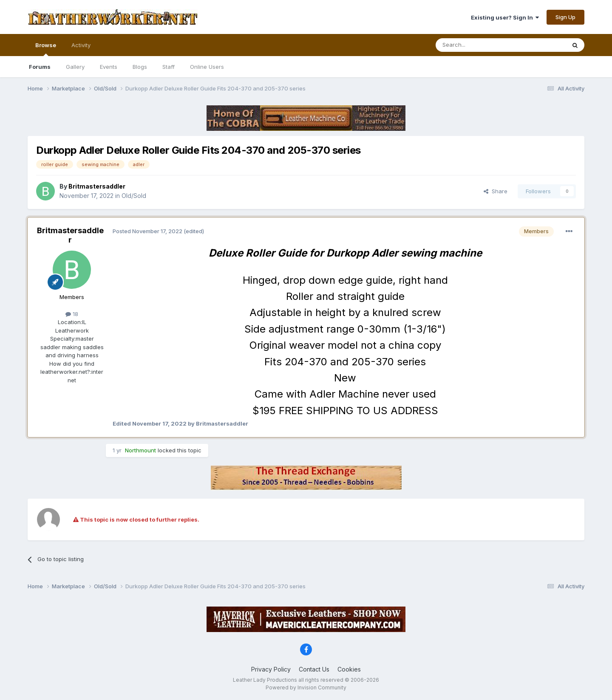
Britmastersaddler (70, 235)
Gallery (75, 67)
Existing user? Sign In (505, 17)
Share (496, 191)
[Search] (479, 45)
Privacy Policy (271, 669)
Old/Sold (134, 196)
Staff (169, 67)
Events (109, 67)
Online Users (207, 67)
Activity (81, 45)
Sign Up (565, 17)
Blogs (140, 67)
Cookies (349, 669)
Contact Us (314, 669)
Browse (46, 49)
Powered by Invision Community (306, 687)
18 (72, 314)
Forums (40, 67)
